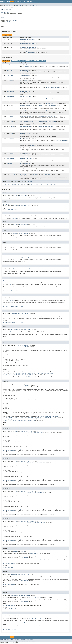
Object (8, 22)
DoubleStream (11, 65)
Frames (17, 4)
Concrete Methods (27, 61)
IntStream (10, 70)
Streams (15, 20)
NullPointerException (9, 564)
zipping (12, 419)
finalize (14, 184)
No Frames (22, 4)
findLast (22, 86)
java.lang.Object (5, 12)
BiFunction (48, 174)
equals (9, 184)
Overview (3, 2)
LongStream (10, 75)
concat (21, 65)
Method (19, 6)
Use (16, 2)
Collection (27, 133)
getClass (20, 184)
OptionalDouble (11, 86)
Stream (11, 81)
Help (31, 2)
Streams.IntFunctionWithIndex (28, 47)
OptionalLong (11, 96)
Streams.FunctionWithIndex (27, 43)
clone (4, 184)
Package (8, 2)
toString (43, 184)
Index (28, 2)
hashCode (26, 184)
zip (21, 174)
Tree (18, 2)
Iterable (26, 139)
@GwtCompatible (6, 19)
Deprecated (23, 2)
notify (31, 184)
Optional (12, 102)
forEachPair (23, 106)
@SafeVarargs (6, 281)
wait (48, 184)
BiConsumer (52, 106)
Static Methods (16, 61)
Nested (7, 6)
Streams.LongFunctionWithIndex (28, 51)
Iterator (26, 144)
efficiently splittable (32, 377)
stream (21, 133)
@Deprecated (6, 204)
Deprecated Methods (40, 61)
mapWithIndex (23, 111)
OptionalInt (10, 91)
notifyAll (37, 184)
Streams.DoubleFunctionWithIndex (29, 39)
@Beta (3, 18)
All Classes (30, 4)
